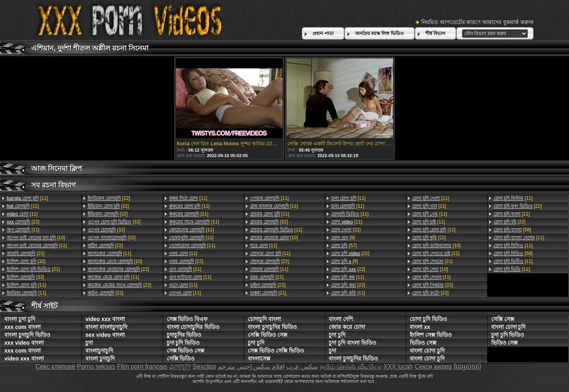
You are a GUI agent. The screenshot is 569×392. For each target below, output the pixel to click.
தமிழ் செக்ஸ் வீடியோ (351, 367)
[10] (36, 238)
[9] (343, 238)
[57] (344, 246)
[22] (23, 222)
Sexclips (204, 367)
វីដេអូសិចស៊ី (467, 367)
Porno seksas (96, 367)
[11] (27, 198)
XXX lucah (398, 367)
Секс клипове (55, 367)
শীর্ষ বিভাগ (435, 34)
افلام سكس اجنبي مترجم (251, 367)
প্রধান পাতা (323, 34)
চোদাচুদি (180, 367)
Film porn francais (142, 367)
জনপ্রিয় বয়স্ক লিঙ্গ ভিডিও (380, 34)
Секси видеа (433, 367)
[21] (26, 253)
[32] (26, 261)
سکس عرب (302, 367)
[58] (512, 230)
